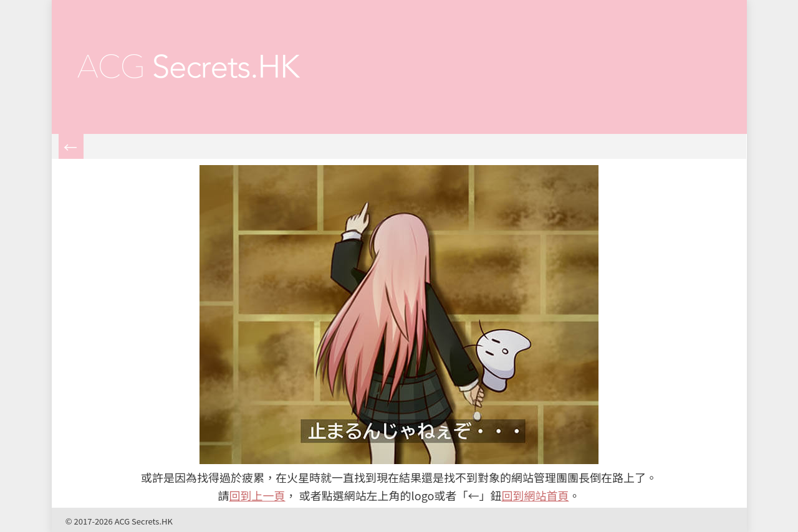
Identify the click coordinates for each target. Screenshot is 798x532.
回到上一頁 (257, 495)
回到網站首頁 (535, 495)
